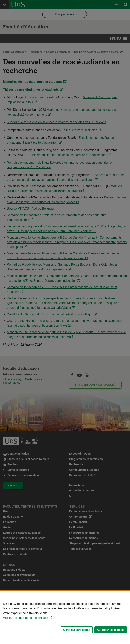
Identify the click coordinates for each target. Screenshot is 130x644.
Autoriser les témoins (111, 630)
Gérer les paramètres (77, 630)
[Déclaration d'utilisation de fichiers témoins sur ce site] (65, 617)
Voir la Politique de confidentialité (26, 618)
